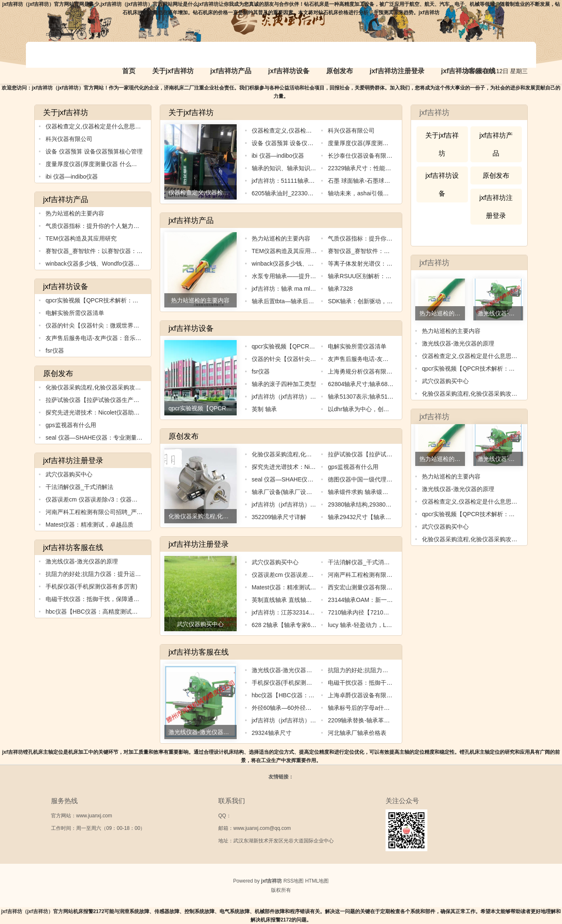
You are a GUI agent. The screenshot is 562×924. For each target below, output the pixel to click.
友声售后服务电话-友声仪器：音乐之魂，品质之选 (111, 338)
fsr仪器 (55, 351)
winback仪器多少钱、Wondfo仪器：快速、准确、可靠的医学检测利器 (137, 264)
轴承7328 (340, 289)
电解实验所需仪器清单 (75, 313)
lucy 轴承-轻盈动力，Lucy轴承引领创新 (379, 625)
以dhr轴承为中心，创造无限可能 (370, 409)
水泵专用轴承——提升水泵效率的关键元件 (307, 276)
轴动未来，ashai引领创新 (361, 193)
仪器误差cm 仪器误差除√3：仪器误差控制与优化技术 (115, 499)
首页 (129, 71)
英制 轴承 (264, 409)
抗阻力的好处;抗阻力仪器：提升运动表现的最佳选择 (114, 574)
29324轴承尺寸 (272, 733)
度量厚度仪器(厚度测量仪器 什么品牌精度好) (104, 164)
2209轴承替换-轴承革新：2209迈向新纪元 (383, 720)
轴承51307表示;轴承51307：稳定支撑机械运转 (389, 397)
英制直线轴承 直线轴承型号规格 (294, 600)
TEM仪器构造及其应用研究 (81, 238)
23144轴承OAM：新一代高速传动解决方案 (384, 600)
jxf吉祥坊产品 (231, 71)
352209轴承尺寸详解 (279, 517)
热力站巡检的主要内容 (75, 213)
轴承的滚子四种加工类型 (284, 384)
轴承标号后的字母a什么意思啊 (368, 708)
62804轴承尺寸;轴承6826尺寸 (367, 384)
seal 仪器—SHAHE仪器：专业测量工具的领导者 (109, 438)
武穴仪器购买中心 (69, 474)
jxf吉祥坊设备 (289, 71)
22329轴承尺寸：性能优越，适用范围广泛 (383, 168)
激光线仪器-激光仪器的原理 (82, 561)
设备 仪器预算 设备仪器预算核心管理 (94, 151)
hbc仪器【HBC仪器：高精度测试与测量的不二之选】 (115, 612)
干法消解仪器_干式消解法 (79, 487)
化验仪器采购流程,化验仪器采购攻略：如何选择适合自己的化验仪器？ (137, 387)
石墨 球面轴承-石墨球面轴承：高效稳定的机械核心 (394, 181)
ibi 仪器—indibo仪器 (72, 177)
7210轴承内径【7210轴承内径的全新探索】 (385, 612)
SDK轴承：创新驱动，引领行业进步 (375, 301)
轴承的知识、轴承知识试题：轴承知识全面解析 (313, 168)
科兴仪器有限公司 (69, 139)
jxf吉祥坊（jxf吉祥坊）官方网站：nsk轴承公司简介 (318, 720)
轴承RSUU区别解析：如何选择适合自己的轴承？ (392, 276)
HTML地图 (317, 881)
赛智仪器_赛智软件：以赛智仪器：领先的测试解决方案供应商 (126, 251)
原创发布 (340, 71)
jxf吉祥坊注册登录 (397, 71)
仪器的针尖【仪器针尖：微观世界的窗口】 (101, 325)
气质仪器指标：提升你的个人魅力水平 (95, 226)
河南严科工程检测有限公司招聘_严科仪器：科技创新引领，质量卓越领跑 (141, 512)
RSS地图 (294, 881)
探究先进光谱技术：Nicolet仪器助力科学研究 (104, 412)
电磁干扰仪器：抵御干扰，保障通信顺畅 (98, 599)
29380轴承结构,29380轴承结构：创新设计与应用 (392, 504)
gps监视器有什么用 (71, 425)
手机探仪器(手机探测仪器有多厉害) (91, 586)
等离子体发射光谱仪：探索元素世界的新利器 (386, 264)
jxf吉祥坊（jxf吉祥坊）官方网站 (37, 911)
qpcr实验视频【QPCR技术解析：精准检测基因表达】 (115, 300)
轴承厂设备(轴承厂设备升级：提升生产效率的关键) (318, 492)
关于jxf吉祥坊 (173, 71)
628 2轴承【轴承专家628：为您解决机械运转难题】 (319, 625)
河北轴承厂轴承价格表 (357, 733)
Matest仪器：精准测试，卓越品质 (89, 525)
